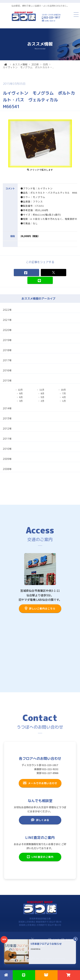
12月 (20, 390)
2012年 (7, 429)
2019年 (7, 340)
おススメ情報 (20, 64)
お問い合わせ (50, 21)
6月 (21, 397)
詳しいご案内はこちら (40, 608)
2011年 (7, 439)
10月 (63, 390)
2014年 (7, 408)
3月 (21, 401)
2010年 (7, 449)
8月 (43, 393)
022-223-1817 (52, 18)
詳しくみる (40, 820)
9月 (21, 393)
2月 (43, 401)
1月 (64, 401)
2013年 (7, 418)
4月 (64, 397)
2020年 (7, 330)
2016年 (7, 370)
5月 (43, 397)
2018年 (7, 350)
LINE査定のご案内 (40, 857)
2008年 (7, 469)
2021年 (7, 320)
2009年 (7, 459)
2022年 (7, 310)
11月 (42, 390)
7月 (64, 393)
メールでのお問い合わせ (40, 783)
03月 (45, 64)
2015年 (35, 64)
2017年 (7, 360)
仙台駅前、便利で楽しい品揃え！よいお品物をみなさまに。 (40, 6)
